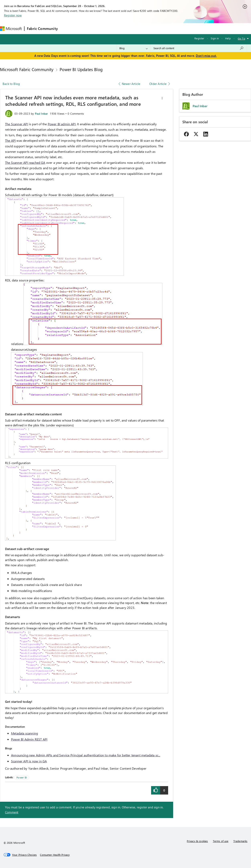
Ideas (101, 28)
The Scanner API (17, 124)
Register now (13, 15)
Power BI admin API (62, 124)
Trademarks (240, 841)
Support (169, 28)
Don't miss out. (206, 56)
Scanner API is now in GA (29, 761)
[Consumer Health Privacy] (55, 855)
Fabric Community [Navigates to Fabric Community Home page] (42, 29)
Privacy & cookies (197, 841)
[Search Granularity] (134, 48)
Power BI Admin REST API (29, 739)
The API (10, 140)
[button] (162, 98)
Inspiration (85, 28)
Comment (12, 812)
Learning (152, 28)
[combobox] (199, 48)
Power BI (22, 777)
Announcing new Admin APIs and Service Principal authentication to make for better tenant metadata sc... (86, 755)
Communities (119, 28)
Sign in (215, 38)
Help (228, 38)
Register (199, 38)
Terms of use (221, 841)
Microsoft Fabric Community (27, 69)
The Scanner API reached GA (25, 162)
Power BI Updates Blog (81, 69)
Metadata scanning (24, 733)
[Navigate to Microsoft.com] (11, 29)
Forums (67, 28)
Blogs (137, 28)
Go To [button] (241, 38)
